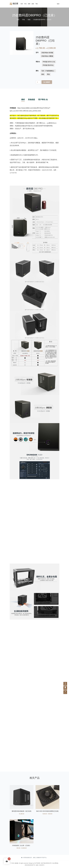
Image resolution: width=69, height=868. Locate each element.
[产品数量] (38, 82)
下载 (36, 4)
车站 (25, 4)
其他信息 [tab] (31, 100)
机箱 (29, 20)
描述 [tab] (23, 100)
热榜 (29, 4)
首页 (22, 4)
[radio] (47, 53)
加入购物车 (47, 82)
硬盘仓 (38, 62)
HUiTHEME (37, 863)
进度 (33, 4)
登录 (58, 4)
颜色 (37, 71)
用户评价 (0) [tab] (43, 100)
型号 (37, 53)
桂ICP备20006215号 (46, 863)
